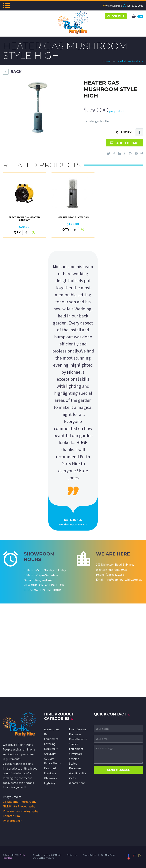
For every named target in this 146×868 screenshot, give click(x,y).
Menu (6, 6)
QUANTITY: (124, 132)
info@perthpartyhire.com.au (123, 579)
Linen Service (77, 729)
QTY (17, 232)
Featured (50, 768)
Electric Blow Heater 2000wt (24, 219)
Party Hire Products (130, 61)
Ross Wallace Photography (20, 811)
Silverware (76, 754)
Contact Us (72, 855)
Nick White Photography (19, 806)
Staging (74, 759)
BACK (16, 72)
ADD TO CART (128, 143)
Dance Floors (53, 763)
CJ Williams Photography (19, 802)
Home (106, 61)
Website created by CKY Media (47, 855)
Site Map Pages (108, 855)
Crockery (50, 754)
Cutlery (49, 759)
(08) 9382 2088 (135, 6)
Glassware (51, 778)
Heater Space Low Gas (73, 217)
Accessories (52, 729)
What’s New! (77, 783)
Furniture (50, 773)
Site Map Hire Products (43, 858)
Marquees (75, 734)
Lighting (50, 783)
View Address (114, 6)
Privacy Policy (89, 855)
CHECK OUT (116, 16)
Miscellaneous (78, 739)
